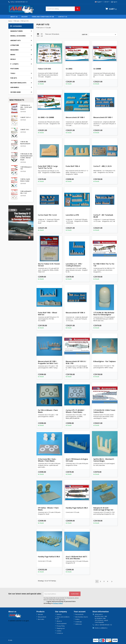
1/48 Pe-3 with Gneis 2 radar (25, 180)
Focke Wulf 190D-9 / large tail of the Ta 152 (48, 167)
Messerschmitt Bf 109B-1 (75, 117)
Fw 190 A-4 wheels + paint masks (48, 411)
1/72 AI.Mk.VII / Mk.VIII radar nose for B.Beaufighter (104, 314)
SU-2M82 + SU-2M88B (46, 117)
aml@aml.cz (104, 628)
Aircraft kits (16, 40)
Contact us (63, 17)
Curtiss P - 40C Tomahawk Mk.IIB (103, 216)
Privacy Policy (58, 603)
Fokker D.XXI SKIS (44, 69)
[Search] (63, 9)
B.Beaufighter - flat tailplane (105, 361)
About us (14, 17)
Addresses (78, 624)
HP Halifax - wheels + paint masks (48, 509)
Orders (77, 619)
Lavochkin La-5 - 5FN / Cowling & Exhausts (74, 265)
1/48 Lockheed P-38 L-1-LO (26, 192)
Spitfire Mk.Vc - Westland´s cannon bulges (104, 460)
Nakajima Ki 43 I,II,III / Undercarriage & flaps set (103, 509)
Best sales (41, 619)
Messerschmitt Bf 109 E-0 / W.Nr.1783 (76, 362)
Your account (80, 612)
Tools (13, 73)
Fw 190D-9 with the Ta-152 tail (104, 265)
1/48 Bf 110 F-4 (25, 117)
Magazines (15, 50)
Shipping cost (60, 628)
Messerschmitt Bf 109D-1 (103, 117)
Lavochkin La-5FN (72, 215)
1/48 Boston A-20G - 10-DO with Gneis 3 (26, 107)
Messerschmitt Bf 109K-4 (75, 313)
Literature (15, 45)
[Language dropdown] (99, 2)
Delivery (25, 17)
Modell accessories (18, 36)
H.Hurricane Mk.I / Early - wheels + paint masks (47, 460)
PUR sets (14, 78)
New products (42, 617)
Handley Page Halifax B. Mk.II (77, 508)
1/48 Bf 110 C (25, 130)
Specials (40, 614)
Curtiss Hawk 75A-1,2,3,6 (47, 215)
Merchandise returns (81, 617)
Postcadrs (15, 69)
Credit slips (78, 622)
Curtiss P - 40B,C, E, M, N (102, 166)
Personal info (79, 614)
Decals (13, 59)
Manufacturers (17, 31)
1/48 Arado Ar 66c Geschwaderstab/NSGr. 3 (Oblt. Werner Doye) (28, 157)
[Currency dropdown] (107, 2)
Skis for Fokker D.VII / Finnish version (49, 265)
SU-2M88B (97, 69)
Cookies (59, 631)
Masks (13, 55)
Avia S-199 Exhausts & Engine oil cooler (77, 460)
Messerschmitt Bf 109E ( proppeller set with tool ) (48, 362)
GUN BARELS (15, 87)
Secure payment (61, 623)
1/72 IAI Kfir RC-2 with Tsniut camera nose (104, 411)
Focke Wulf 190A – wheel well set (47, 314)
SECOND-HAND (16, 92)
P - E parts (14, 64)
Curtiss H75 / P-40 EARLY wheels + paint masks (75, 411)
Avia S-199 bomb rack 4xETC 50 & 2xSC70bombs (76, 558)
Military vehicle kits (18, 83)
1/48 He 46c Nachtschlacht (25, 143)
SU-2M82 (69, 69)
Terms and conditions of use (43, 17)
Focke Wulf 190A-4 (73, 166)
